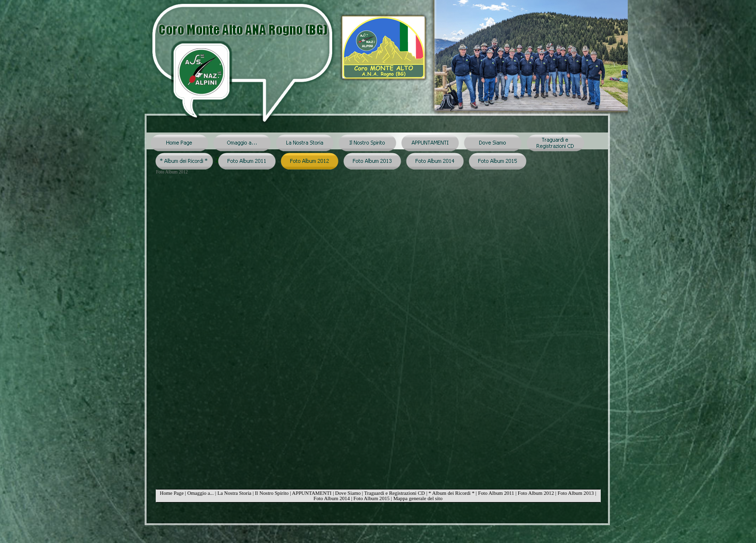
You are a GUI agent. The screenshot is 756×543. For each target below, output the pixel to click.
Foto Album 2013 (575, 493)
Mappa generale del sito (418, 498)
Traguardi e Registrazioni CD (394, 493)
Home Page (171, 493)
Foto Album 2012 (536, 493)
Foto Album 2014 (331, 498)
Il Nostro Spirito (272, 493)
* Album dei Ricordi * (452, 493)
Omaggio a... (200, 493)
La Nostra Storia (234, 493)
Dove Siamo (348, 493)
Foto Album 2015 (371, 498)
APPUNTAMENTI (312, 493)
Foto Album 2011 (496, 493)
